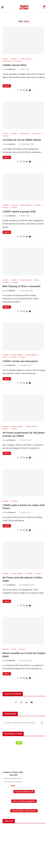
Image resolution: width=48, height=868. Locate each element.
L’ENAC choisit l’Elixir (15, 65)
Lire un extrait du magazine (24, 801)
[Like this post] (18, 90)
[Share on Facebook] (21, 90)
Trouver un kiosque (24, 792)
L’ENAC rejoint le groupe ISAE (19, 212)
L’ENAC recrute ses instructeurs (20, 361)
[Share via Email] (30, 90)
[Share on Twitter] (24, 90)
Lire (7, 86)
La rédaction (11, 69)
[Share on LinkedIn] (27, 90)
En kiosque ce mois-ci (13, 782)
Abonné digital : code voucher (24, 811)
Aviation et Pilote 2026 (13, 778)
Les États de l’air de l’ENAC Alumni (22, 140)
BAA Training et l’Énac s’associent (21, 286)
